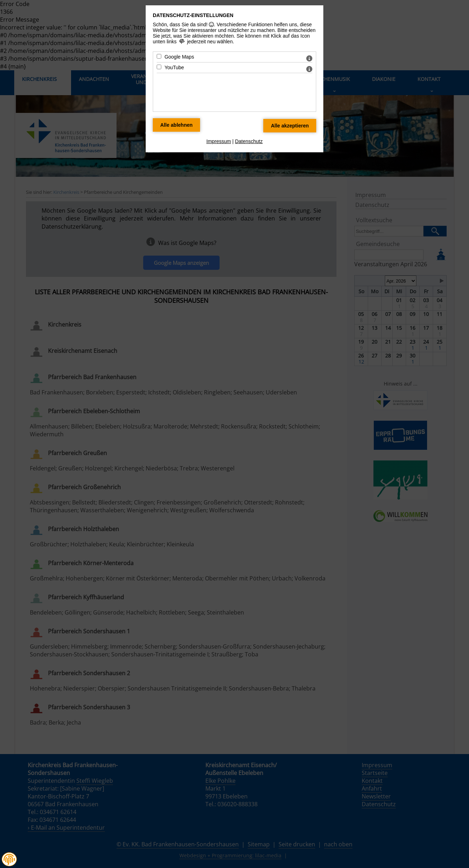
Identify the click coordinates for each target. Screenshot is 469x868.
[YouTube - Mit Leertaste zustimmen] (159, 67)
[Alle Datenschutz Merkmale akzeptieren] (290, 126)
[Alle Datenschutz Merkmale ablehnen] (176, 125)
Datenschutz (249, 141)
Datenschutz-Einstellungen (193, 15)
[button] (9, 859)
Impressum (219, 141)
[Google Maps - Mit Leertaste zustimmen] (159, 56)
